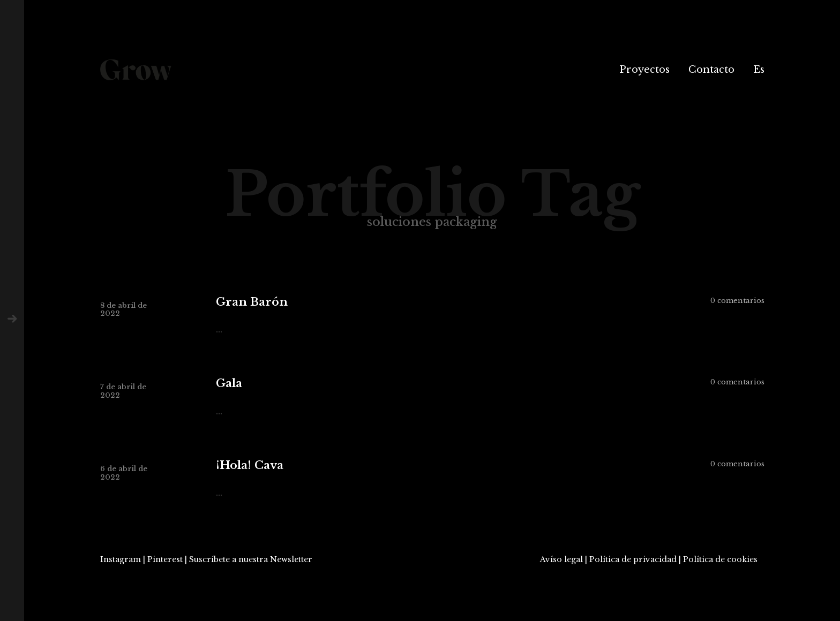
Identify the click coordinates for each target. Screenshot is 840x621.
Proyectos (644, 70)
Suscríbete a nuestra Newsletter (251, 559)
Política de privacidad (633, 559)
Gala (229, 384)
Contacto (711, 70)
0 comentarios (737, 301)
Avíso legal (561, 559)
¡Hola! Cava (250, 465)
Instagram (121, 559)
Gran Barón (252, 302)
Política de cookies (720, 559)
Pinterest (165, 559)
